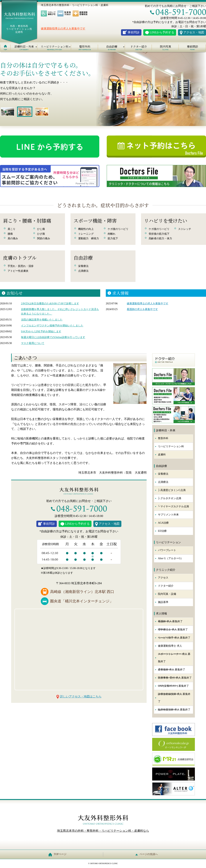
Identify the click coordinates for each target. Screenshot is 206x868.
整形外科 (85, 46)
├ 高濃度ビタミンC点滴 (172, 490)
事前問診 (134, 32)
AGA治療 (163, 523)
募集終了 (170, 621)
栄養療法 (163, 474)
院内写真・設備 (167, 594)
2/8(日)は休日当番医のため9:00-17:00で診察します (50, 304)
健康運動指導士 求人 (170, 646)
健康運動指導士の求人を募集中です (63, 29)
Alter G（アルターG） (171, 558)
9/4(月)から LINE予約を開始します (41, 332)
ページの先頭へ (148, 854)
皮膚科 (162, 455)
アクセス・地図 (194, 32)
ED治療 (162, 531)
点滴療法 (163, 482)
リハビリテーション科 (171, 446)
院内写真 (166, 46)
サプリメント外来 (168, 515)
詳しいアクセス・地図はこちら (81, 696)
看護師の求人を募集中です (142, 309)
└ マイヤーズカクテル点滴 (173, 506)
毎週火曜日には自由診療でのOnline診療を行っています (53, 337)
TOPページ (58, 854)
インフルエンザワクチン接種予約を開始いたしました (52, 326)
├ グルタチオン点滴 (170, 498)
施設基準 (163, 602)
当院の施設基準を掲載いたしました (42, 320)
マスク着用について (33, 343)
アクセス (163, 578)
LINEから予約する (162, 32)
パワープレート (167, 550)
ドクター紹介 (139, 46)
